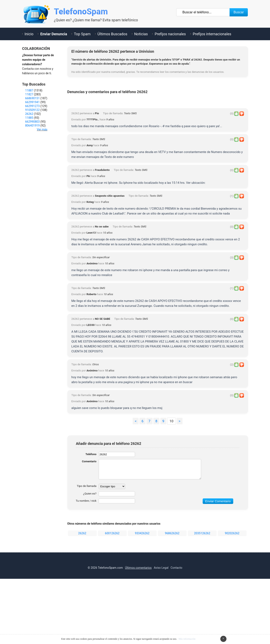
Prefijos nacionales (170, 34)
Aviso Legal (161, 628)
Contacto (176, 628)
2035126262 (202, 593)
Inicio (29, 34)
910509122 (33, 110)
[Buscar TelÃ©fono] (203, 12)
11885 (29, 118)
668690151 (33, 98)
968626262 (172, 593)
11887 (29, 90)
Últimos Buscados (112, 34)
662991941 (33, 102)
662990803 (33, 122)
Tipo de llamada (86, 546)
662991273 (33, 106)
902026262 (232, 593)
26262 (82, 593)
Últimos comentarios (138, 628)
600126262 (112, 593)
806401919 (33, 126)
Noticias (141, 34)
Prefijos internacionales (212, 34)
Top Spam (82, 34)
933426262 (142, 593)
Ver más (42, 129)
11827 (29, 94)
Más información (187, 639)
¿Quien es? (89, 554)
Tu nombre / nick (86, 561)
